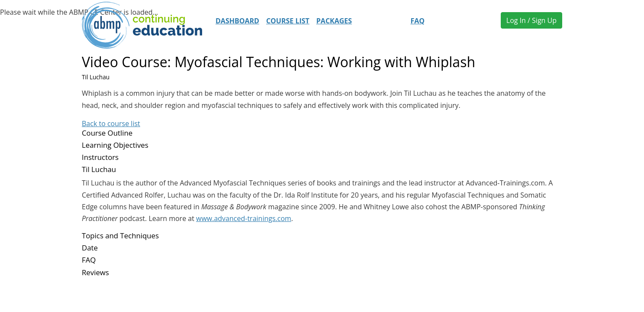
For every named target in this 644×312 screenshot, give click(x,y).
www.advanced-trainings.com (244, 218)
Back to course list (111, 123)
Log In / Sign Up (531, 20)
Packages (334, 21)
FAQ (417, 21)
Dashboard (237, 21)
